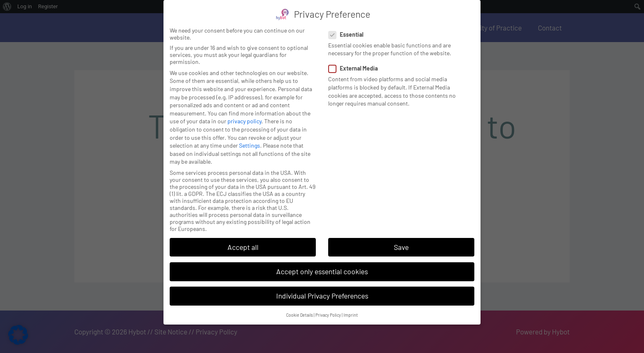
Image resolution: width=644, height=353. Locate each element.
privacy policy (244, 113)
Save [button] (401, 239)
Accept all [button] (243, 239)
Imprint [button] (351, 307)
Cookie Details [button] (300, 307)
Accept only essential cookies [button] (322, 264)
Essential (348, 27)
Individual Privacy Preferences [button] (322, 288)
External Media (356, 60)
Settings (250, 138)
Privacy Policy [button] (328, 307)
